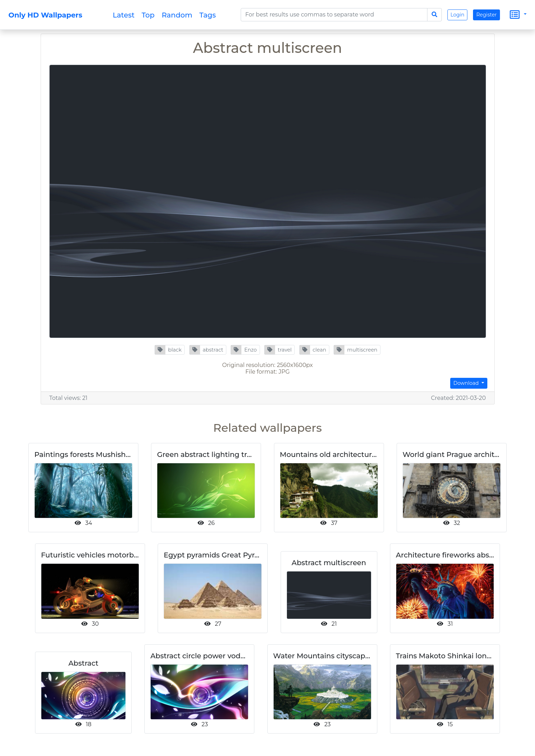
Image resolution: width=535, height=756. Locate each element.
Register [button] (486, 15)
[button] (170, 350)
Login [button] (458, 15)
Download (467, 383)
